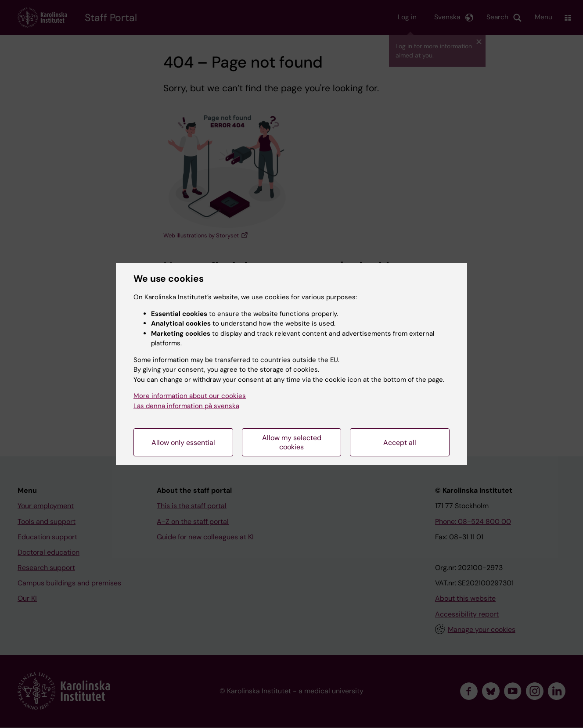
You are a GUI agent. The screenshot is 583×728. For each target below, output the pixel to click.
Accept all (400, 443)
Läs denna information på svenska (186, 406)
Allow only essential (183, 443)
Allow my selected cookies (292, 442)
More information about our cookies (190, 396)
